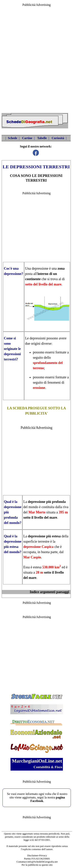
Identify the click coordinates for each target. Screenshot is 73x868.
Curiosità (58, 138)
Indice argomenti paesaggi (49, 592)
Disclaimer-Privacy (37, 855)
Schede (12, 138)
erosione (39, 388)
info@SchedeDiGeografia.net (43, 862)
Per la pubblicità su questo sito (37, 865)
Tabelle (42, 138)
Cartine (27, 138)
